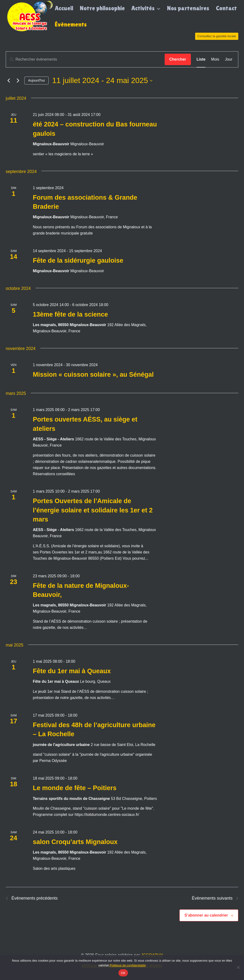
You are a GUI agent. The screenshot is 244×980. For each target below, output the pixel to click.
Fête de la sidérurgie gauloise (78, 261)
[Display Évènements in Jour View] (229, 59)
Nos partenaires (188, 8)
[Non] (238, 967)
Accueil (64, 8)
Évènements (71, 24)
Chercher (178, 59)
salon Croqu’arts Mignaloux (75, 842)
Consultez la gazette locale (217, 36)
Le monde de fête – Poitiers (75, 788)
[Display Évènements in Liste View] (201, 59)
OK (123, 973)
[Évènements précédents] (9, 81)
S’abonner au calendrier (206, 915)
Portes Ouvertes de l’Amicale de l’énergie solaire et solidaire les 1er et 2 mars (93, 510)
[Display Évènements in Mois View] (215, 59)
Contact (226, 8)
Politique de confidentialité (128, 965)
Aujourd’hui (36, 80)
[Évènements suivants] (18, 81)
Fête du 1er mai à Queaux (72, 671)
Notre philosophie (102, 8)
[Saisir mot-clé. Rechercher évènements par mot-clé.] (85, 59)
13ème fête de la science (70, 314)
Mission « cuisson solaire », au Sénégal (93, 375)
